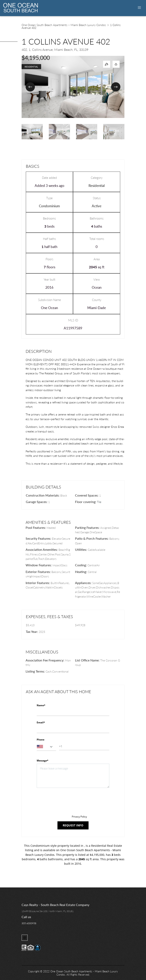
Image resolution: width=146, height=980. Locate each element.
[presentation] (67, 801)
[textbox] (46, 747)
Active (97, 206)
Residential (31, 67)
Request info (73, 825)
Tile (99, 502)
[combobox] (46, 747)
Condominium (49, 206)
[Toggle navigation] (139, 8)
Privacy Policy (79, 817)
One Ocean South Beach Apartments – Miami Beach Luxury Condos (64, 25)
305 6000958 (29, 923)
